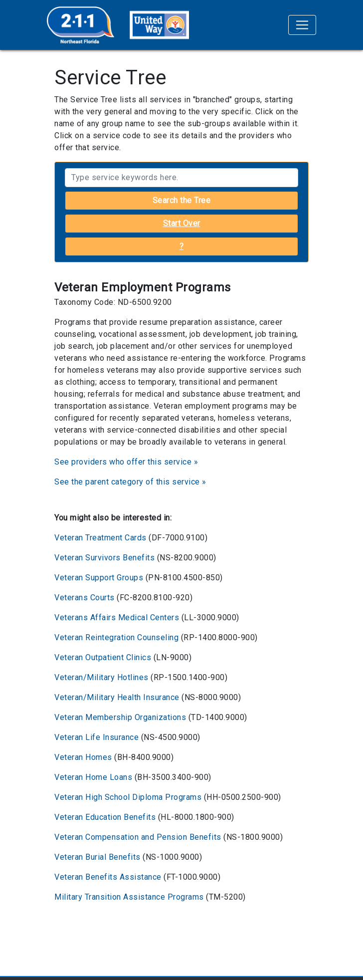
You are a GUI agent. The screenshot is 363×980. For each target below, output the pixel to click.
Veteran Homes (83, 757)
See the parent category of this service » (130, 482)
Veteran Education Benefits (105, 817)
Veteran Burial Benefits (97, 857)
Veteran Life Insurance (96, 737)
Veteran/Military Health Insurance (117, 697)
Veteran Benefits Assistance (108, 877)
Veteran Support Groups (99, 578)
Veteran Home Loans (93, 777)
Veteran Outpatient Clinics (103, 657)
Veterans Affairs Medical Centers (117, 617)
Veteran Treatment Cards (100, 538)
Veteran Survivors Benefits (104, 558)
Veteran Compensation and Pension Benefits (138, 837)
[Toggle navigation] (302, 25)
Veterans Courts (85, 598)
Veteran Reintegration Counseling (116, 637)
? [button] (182, 246)
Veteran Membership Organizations (120, 717)
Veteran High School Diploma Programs (128, 797)
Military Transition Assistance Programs (129, 897)
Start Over (182, 223)
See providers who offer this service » (126, 462)
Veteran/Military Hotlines (101, 677)
